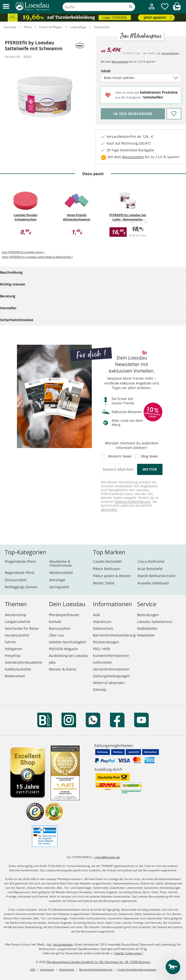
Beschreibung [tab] (11, 272)
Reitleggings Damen (21, 587)
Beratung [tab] (8, 296)
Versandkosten (170, 53)
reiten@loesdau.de (107, 857)
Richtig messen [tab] (13, 284)
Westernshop (16, 615)
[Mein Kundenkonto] (152, 10)
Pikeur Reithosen (107, 569)
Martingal (57, 580)
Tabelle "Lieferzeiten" (129, 953)
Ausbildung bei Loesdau (69, 656)
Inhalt (114, 71)
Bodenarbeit (15, 676)
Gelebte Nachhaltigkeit (67, 642)
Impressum (102, 622)
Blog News (150, 456)
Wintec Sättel (104, 583)
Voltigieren (14, 649)
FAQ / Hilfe (102, 649)
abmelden (109, 510)
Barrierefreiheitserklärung (114, 635)
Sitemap (100, 690)
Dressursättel (16, 580)
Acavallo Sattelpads (153, 583)
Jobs (52, 662)
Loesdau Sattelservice (155, 622)
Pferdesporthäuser (64, 615)
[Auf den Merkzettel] (174, 114)
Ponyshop (13, 656)
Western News (120, 456)
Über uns (56, 635)
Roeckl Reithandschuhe (157, 576)
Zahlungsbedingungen (111, 676)
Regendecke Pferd (19, 573)
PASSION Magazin (63, 649)
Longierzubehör (18, 622)
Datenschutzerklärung (133, 502)
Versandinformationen (111, 669)
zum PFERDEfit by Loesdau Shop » (23, 252)
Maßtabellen (147, 628)
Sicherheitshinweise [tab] (17, 320)
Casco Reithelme (151, 561)
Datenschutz (103, 628)
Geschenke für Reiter (22, 628)
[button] (6, 7)
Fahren (11, 642)
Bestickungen (148, 615)
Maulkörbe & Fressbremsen (61, 563)
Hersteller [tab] (8, 308)
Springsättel (59, 587)
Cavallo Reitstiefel (107, 561)
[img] (177, 9)
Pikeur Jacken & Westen (112, 576)
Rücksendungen (106, 642)
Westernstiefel (61, 573)
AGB (96, 615)
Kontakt (55, 622)
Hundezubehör (17, 635)
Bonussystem (120, 61)
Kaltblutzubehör (18, 669)
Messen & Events (63, 669)
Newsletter (146, 635)
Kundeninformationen (111, 656)
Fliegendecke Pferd (20, 561)
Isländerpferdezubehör (24, 662)
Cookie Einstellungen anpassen (137, 969)
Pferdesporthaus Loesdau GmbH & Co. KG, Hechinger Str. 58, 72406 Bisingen (98, 962)
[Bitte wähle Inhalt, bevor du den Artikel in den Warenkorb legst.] (133, 114)
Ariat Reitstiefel (150, 569)
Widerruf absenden (109, 683)
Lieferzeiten (103, 662)
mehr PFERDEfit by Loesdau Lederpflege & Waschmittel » (37, 257)
